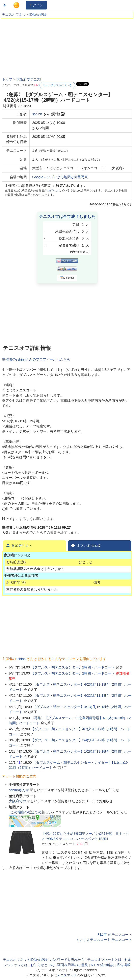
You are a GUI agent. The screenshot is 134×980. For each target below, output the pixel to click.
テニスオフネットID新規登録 (24, 15)
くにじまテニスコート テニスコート (104, 940)
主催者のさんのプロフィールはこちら (36, 359)
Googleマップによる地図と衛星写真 (60, 177)
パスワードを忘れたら (67, 960)
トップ (7, 79)
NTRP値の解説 (102, 965)
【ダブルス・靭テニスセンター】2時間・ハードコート (73, 667)
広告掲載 (124, 965)
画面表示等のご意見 (73, 965)
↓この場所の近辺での (25, 812)
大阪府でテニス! (29, 79)
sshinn (37, 114)
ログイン (36, 5)
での (18, 801)
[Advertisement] (32, 46)
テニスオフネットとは (104, 960)
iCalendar (67, 278)
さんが (19, 790)
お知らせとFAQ (42, 965)
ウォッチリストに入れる (57, 85)
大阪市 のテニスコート (114, 935)
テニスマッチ (67, 975)
